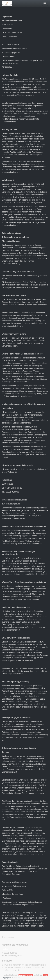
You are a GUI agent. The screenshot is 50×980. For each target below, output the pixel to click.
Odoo (45, 975)
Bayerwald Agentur (26, 975)
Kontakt (5, 949)
